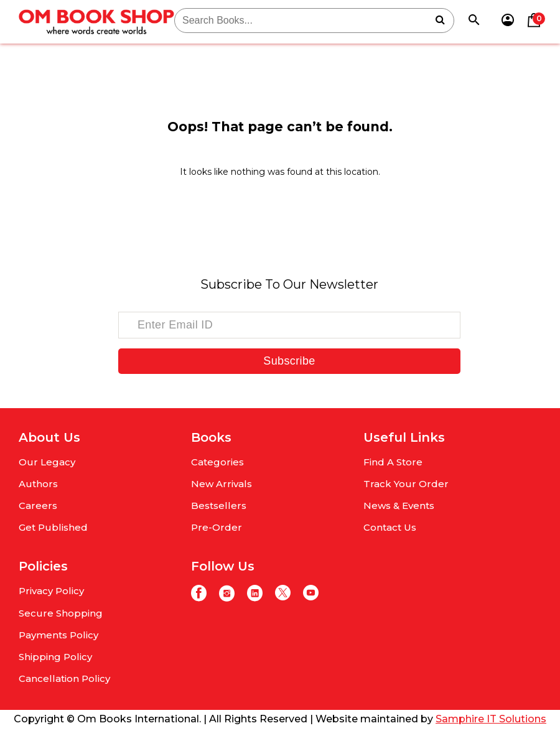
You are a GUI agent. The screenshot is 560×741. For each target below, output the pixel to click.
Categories (217, 462)
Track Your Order (406, 484)
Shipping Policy (55, 657)
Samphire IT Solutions (491, 719)
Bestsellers (219, 506)
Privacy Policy (51, 591)
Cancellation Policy (64, 678)
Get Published (53, 527)
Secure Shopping (61, 613)
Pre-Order (217, 527)
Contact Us (390, 527)
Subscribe (289, 361)
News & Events (399, 506)
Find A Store (393, 462)
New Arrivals (222, 484)
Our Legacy (47, 462)
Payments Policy (58, 635)
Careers (38, 506)
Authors (38, 484)
